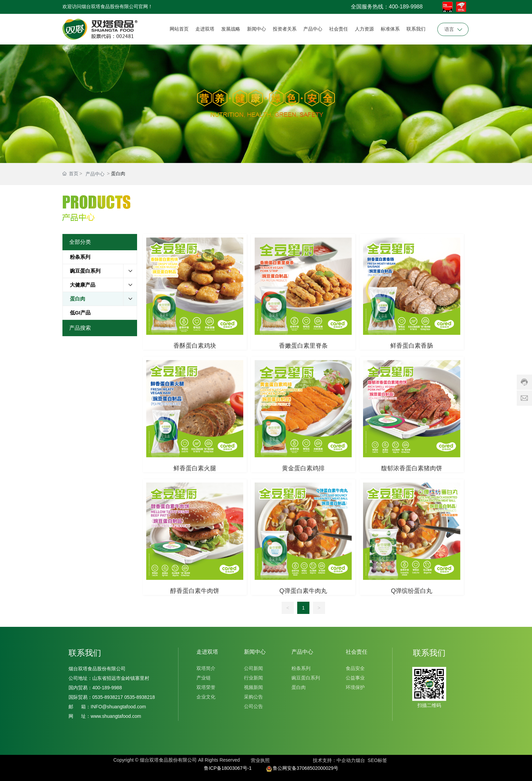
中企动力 (346, 760)
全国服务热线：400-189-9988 (387, 7)
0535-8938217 (108, 697)
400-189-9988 (108, 688)
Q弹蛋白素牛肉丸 (303, 591)
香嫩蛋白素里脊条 (303, 346)
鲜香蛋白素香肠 (412, 346)
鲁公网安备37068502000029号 (306, 768)
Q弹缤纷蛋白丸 (412, 591)
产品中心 (95, 174)
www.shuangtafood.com (116, 716)
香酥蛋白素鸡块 (195, 346)
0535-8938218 (139, 697)
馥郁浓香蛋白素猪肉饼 (412, 468)
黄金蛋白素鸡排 (303, 468)
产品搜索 (80, 328)
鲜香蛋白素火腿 (195, 468)
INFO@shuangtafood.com (118, 707)
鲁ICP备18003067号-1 (228, 768)
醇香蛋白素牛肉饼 (195, 591)
